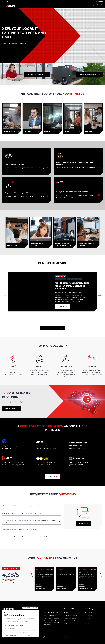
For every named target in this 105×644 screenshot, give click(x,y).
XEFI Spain (88, 618)
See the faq (82, 524)
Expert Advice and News (71, 621)
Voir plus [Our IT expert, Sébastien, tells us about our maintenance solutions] (61, 306)
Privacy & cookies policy (58, 637)
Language (100, 1)
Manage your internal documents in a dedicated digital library (51, 623)
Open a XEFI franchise (70, 618)
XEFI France (88, 615)
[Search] (97, 6)
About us (67, 612)
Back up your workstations (51, 618)
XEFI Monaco (89, 624)
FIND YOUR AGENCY (11, 408)
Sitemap (70, 637)
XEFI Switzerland (90, 621)
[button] (4, 6)
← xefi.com (5, 1)
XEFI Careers (89, 612)
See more (38, 584)
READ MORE (51, 477)
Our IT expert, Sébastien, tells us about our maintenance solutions (72, 286)
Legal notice (45, 637)
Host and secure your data (51, 612)
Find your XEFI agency (71, 615)
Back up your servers (50, 615)
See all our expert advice (51, 328)
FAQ (66, 624)
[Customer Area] (93, 6)
